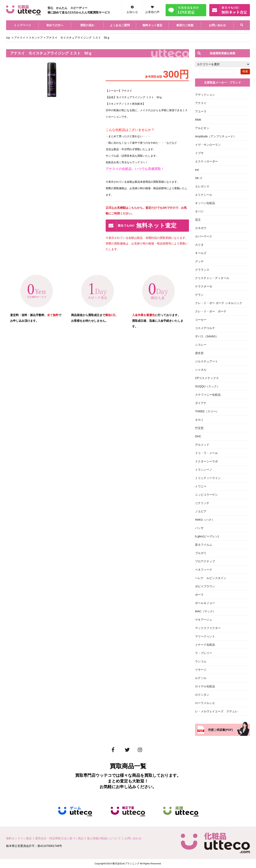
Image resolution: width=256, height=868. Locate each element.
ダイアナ (201, 403)
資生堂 (199, 353)
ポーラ (199, 595)
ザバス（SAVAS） (207, 336)
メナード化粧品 (205, 645)
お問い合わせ (217, 25)
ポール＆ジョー (205, 603)
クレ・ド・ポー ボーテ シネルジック (219, 303)
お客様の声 (152, 12)
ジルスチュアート (206, 361)
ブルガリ (201, 553)
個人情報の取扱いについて (104, 838)
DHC (198, 436)
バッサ (199, 528)
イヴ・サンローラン (208, 145)
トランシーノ (204, 470)
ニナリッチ (202, 503)
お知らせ (132, 12)
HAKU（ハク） (205, 520)
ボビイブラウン (205, 586)
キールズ (201, 253)
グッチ (199, 261)
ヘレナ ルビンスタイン (211, 578)
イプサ (199, 153)
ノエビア (201, 511)
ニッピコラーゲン (206, 495)
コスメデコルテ (205, 328)
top (8, 38)
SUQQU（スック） (207, 386)
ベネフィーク (204, 570)
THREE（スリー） (207, 411)
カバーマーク (204, 236)
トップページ (22, 25)
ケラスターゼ (204, 286)
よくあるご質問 (120, 25)
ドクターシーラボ (206, 461)
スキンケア (36, 38)
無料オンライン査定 (19, 838)
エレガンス (202, 186)
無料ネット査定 (152, 25)
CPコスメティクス (207, 378)
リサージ (201, 670)
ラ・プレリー (204, 653)
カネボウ (201, 228)
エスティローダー (206, 161)
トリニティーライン (208, 478)
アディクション (205, 95)
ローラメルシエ (205, 703)
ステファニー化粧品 (208, 395)
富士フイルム (204, 545)
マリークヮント (205, 636)
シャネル (201, 370)
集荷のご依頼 (185, 25)
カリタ (199, 245)
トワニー (201, 486)
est (197, 170)
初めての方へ (55, 25)
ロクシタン (202, 695)
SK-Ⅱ (199, 178)
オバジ (199, 211)
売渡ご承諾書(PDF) (220, 730)
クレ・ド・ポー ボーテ (211, 311)
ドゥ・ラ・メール (206, 453)
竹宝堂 (199, 428)
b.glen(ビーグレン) (207, 536)
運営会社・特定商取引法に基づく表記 (59, 838)
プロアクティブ (205, 561)
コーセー (201, 320)
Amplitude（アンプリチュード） (216, 136)
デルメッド (202, 445)
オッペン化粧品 (205, 203)
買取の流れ (87, 25)
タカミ (199, 420)
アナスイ (20, 38)
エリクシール (204, 195)
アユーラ (201, 111)
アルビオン (202, 128)
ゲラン (199, 295)
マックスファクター (208, 628)
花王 (198, 220)
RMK (198, 120)
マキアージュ (204, 620)
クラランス (202, 270)
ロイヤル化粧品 (205, 686)
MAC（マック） (205, 611)
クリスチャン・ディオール (212, 278)
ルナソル (201, 678)
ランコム (201, 661)
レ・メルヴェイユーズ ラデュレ (216, 711)
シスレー (201, 345)
